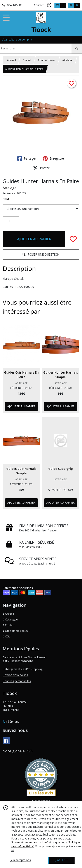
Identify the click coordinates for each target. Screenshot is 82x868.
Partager (27, 158)
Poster (41, 168)
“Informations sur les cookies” (30, 842)
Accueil (11, 60)
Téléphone (11, 722)
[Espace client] (49, 5)
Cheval (27, 60)
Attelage (67, 60)
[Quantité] (11, 221)
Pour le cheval (47, 60)
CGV (6, 636)
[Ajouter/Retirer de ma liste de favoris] (73, 239)
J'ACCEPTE (62, 860)
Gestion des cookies (15, 675)
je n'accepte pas (21, 860)
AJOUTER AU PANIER (34, 239)
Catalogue (10, 619)
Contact (39, 5)
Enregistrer (54, 158)
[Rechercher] (77, 49)
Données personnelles (17, 681)
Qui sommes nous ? (16, 631)
